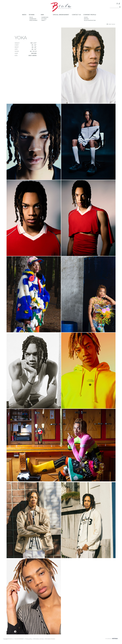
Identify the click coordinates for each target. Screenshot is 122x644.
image (31, 17)
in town (44, 19)
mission (86, 19)
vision (86, 17)
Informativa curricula (38, 639)
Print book (111, 24)
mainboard (33, 19)
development (33, 20)
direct (43, 20)
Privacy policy (29, 639)
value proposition (90, 20)
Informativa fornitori (50, 639)
